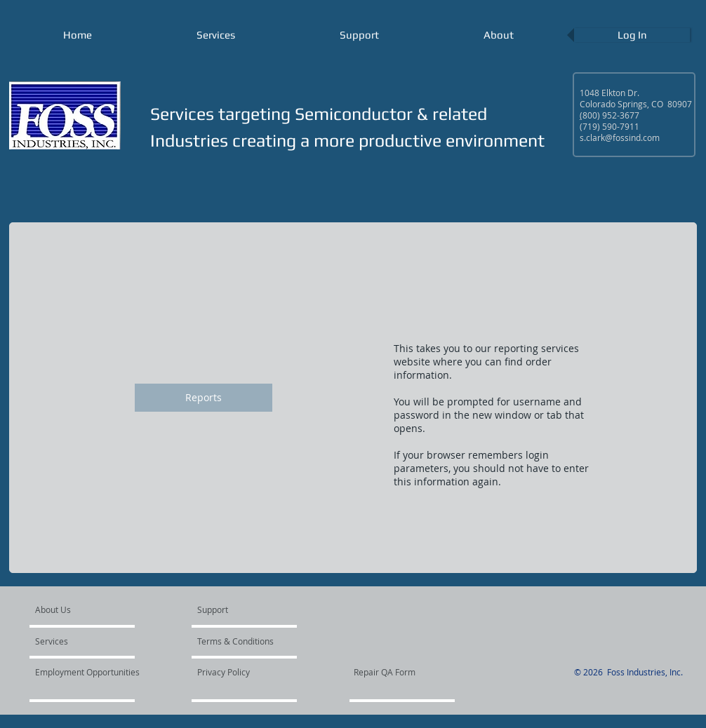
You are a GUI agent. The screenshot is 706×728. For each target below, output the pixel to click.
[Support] (231, 609)
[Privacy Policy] (235, 672)
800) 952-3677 (611, 115)
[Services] (75, 641)
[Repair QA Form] (404, 672)
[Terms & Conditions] (238, 641)
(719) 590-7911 (610, 126)
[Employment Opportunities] (88, 672)
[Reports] (204, 398)
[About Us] (89, 609)
